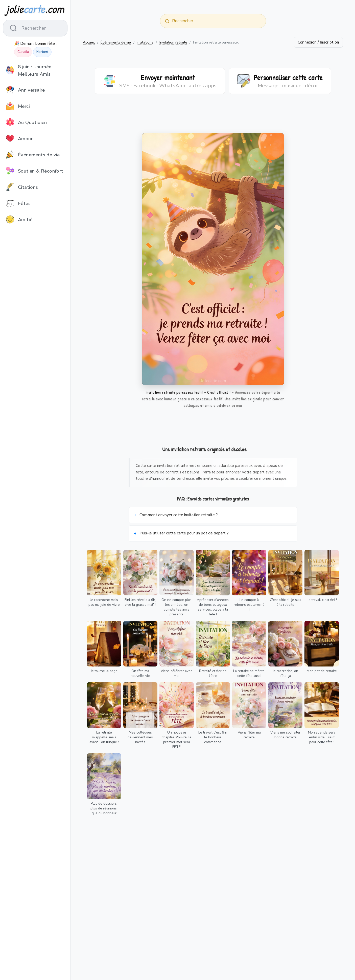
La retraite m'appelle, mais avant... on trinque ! (104, 737)
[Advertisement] (213, 117)
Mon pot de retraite (322, 671)
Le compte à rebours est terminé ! (249, 605)
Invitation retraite (173, 42)
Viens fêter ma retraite (249, 735)
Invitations (145, 42)
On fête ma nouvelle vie (140, 673)
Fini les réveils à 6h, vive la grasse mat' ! (140, 602)
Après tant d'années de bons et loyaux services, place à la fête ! (213, 607)
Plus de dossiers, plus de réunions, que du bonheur (104, 808)
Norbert (42, 52)
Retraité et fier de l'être (213, 673)
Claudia (23, 52)
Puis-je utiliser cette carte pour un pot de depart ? (184, 533)
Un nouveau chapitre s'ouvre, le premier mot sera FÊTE (177, 740)
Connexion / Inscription (318, 42)
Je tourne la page (104, 671)
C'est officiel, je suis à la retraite (286, 602)
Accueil (89, 42)
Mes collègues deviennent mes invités (140, 737)
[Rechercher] (167, 21)
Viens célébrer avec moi (176, 673)
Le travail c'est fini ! (322, 600)
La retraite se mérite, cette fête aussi (249, 673)
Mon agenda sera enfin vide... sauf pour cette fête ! (322, 737)
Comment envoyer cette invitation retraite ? (179, 515)
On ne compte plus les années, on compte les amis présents (176, 607)
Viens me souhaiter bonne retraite (285, 735)
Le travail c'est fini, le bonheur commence (213, 737)
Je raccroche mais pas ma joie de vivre (104, 602)
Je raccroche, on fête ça (285, 673)
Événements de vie (116, 42)
